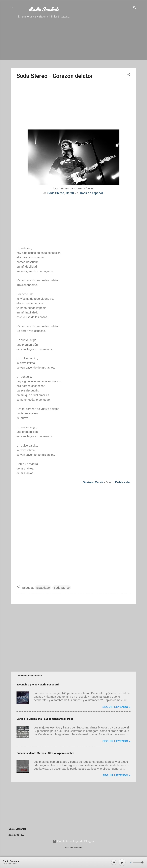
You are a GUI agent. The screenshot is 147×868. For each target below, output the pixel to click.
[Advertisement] (73, 46)
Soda (51, 193)
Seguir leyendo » (116, 707)
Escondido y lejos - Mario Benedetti (38, 685)
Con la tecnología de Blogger (73, 841)
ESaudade (43, 588)
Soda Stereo (62, 588)
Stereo (60, 193)
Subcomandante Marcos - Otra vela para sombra (45, 753)
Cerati (70, 193)
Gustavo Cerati (93, 482)
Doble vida (122, 482)
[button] (129, 75)
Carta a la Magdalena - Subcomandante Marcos (45, 719)
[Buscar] (135, 8)
